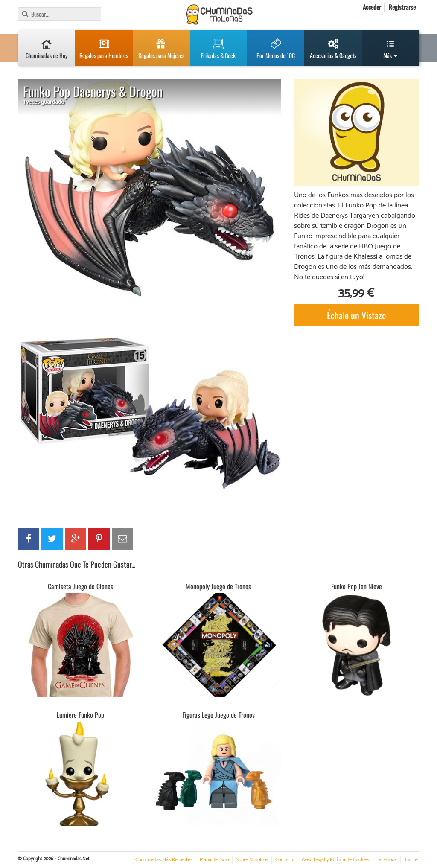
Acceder (372, 7)
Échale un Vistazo (356, 315)
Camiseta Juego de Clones (80, 586)
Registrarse (402, 7)
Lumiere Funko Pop (80, 715)
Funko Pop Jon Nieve (357, 586)
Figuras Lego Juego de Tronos (218, 715)
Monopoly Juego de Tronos (218, 586)
